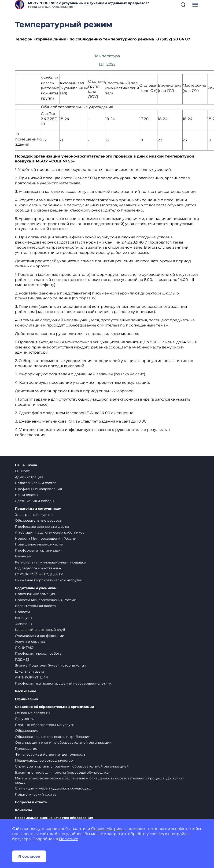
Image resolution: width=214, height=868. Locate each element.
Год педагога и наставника (38, 568)
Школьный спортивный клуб (40, 630)
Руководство (26, 749)
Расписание (26, 691)
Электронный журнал (34, 515)
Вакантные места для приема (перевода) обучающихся (63, 772)
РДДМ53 (22, 660)
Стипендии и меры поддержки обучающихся (54, 788)
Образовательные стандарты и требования (53, 737)
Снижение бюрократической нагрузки (49, 580)
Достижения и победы (35, 501)
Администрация (29, 477)
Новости (22, 612)
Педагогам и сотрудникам (38, 509)
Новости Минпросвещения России (46, 538)
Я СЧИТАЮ (24, 648)
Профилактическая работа (38, 653)
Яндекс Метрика (107, 829)
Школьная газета (30, 671)
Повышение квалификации (39, 544)
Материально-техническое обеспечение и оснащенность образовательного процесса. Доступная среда (100, 780)
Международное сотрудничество (44, 760)
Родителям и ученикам (36, 588)
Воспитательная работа (35, 606)
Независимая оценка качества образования (54, 818)
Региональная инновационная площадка (50, 562)
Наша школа (26, 465)
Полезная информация (35, 594)
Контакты (23, 810)
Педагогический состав (36, 483)
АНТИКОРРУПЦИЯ (31, 677)
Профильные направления (38, 489)
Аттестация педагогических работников (50, 532)
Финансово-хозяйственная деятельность (50, 754)
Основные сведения (33, 713)
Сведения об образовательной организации (55, 707)
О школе (22, 471)
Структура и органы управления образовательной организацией (72, 766)
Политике (69, 839)
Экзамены (24, 624)
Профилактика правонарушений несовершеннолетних (63, 683)
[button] (183, 5)
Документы (25, 719)
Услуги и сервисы (31, 642)
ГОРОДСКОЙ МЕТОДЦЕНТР (39, 574)
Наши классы (27, 495)
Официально (26, 699)
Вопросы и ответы (31, 802)
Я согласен (29, 856)
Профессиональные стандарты (42, 527)
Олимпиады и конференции (40, 636)
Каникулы (24, 618)
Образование (27, 731)
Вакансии (23, 556)
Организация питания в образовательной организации (63, 742)
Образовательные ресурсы (39, 520)
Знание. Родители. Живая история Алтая (50, 665)
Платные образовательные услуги (45, 725)
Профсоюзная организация (39, 550)
